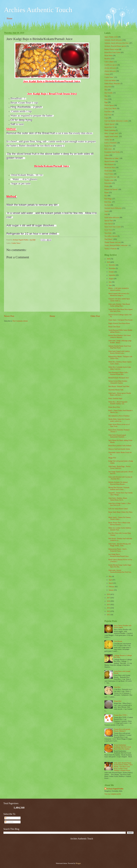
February (112, 587)
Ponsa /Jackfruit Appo (115, 398)
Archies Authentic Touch (38, 10)
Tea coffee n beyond (111, 236)
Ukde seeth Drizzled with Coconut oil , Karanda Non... (120, 478)
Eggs (106, 102)
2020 (109, 259)
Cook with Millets (110, 81)
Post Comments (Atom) (20, 321)
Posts (7, 818)
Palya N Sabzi (109, 174)
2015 (109, 605)
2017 (109, 598)
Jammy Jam (108, 140)
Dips (106, 96)
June (110, 285)
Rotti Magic (108, 199)
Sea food (107, 205)
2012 (109, 615)
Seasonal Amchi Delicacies (113, 208)
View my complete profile (113, 794)
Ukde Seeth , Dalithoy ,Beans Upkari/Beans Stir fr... (118, 499)
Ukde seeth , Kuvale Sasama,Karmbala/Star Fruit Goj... (120, 571)
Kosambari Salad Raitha (112, 152)
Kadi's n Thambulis (111, 143)
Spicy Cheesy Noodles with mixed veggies (123, 627)
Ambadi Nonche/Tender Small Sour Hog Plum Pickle (120, 347)
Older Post (95, 316)
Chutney (107, 74)
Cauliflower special (111, 65)
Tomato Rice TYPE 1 (121, 715)
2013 (109, 611)
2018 (109, 594)
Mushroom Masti (110, 168)
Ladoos (107, 155)
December (112, 265)
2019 (109, 262)
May (110, 576)
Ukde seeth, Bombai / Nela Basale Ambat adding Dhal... (119, 305)
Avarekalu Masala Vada (116, 390)
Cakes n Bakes (109, 62)
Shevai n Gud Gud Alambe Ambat (119, 449)
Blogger (78, 863)
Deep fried (108, 87)
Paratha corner (109, 180)
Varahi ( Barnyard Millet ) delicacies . (116, 245)
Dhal (106, 90)
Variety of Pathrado (111, 249)
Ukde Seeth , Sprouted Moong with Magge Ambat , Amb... (119, 545)
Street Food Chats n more (113, 227)
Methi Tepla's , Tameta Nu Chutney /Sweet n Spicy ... (119, 518)
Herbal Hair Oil (109, 127)
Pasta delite (108, 183)
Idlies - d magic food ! (111, 133)
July (110, 282)
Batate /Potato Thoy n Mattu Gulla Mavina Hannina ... (119, 524)
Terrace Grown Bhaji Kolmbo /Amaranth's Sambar (118, 382)
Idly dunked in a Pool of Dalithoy (119, 416)
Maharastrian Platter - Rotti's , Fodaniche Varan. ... (118, 550)
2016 (109, 601)
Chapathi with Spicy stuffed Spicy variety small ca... (119, 300)
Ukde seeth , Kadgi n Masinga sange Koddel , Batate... (120, 342)
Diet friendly (109, 93)
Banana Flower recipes (112, 49)
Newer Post (9, 316)
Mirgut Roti (118, 701)
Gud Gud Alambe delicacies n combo (116, 121)
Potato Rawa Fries (114, 407)
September (112, 275)
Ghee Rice (117, 687)
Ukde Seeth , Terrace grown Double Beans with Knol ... (120, 394)
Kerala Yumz (109, 146)
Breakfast (107, 59)
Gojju (106, 118)
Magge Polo (112, 458)
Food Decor (108, 112)
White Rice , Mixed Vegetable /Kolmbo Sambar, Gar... (118, 403)
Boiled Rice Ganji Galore (113, 52)
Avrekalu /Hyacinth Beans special (115, 46)
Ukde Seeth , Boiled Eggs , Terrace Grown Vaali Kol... (119, 467)
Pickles (107, 186)
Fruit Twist (108, 115)
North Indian (109, 171)
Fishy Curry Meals (110, 109)
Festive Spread (109, 105)
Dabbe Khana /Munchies (112, 84)
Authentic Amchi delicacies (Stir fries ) (117, 43)
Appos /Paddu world (111, 37)
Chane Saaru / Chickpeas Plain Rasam (120, 320)
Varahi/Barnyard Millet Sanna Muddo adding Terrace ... (120, 331)
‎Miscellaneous (109, 165)
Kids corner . (109, 149)
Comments (9, 822)
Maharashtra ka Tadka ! (112, 158)
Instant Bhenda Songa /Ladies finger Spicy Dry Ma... (120, 566)
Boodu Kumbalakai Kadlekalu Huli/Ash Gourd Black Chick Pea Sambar (122, 747)
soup (106, 214)
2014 (109, 608)
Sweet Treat (108, 230)
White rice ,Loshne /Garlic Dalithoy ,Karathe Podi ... (120, 529)
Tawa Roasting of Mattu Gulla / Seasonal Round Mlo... (118, 373)
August (111, 279)
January (111, 590)
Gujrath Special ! (110, 124)
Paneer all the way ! (111, 177)
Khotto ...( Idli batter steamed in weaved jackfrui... (118, 289)
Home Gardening (110, 130)
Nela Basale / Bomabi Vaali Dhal (119, 386)
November (112, 268)
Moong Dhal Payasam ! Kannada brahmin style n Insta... (119, 488)
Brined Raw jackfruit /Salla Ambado (120, 446)
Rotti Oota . (108, 202)
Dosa (106, 99)
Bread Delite (108, 56)
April (111, 580)
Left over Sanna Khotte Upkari (118, 509)
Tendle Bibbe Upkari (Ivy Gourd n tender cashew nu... (119, 420)
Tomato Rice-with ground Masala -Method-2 (122, 730)
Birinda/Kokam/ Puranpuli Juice (119, 378)
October (112, 272)
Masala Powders (110, 161)
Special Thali (109, 221)
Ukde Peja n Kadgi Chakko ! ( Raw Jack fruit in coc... (120, 504)
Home (10, 18)
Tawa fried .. (108, 233)
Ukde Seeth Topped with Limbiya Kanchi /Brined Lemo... (119, 352)
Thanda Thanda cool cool (112, 242)
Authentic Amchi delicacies (113, 40)
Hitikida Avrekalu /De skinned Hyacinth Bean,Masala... (118, 483)
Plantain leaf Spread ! (111, 189)
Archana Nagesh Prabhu (115, 789)
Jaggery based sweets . (112, 136)
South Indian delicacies (112, 218)
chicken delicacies (110, 68)
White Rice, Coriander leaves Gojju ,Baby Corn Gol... (120, 368)
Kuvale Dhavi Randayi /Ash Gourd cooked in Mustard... (119, 336)
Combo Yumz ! (16, 243)
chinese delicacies (110, 71)
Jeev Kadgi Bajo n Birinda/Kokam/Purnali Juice (118, 555)
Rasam (107, 193)
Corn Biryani (118, 641)
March (111, 583)
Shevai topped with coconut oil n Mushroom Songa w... (119, 294)
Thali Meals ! (109, 239)
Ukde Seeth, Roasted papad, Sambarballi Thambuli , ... (117, 436)
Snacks (107, 211)
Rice (106, 196)
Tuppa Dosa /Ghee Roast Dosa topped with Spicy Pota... (120, 310)
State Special (109, 224)
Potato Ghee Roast (114, 327)
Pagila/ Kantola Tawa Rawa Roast (119, 323)
